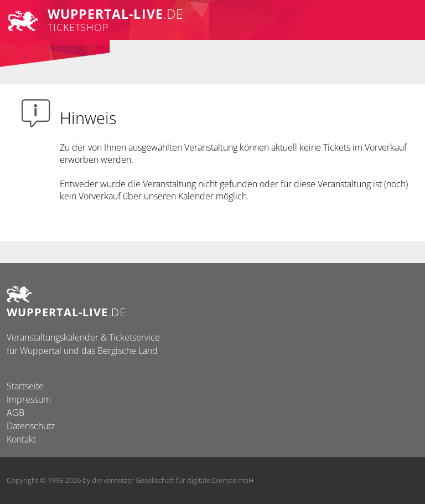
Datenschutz (31, 426)
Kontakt (21, 439)
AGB (15, 413)
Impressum (29, 399)
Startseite (25, 386)
